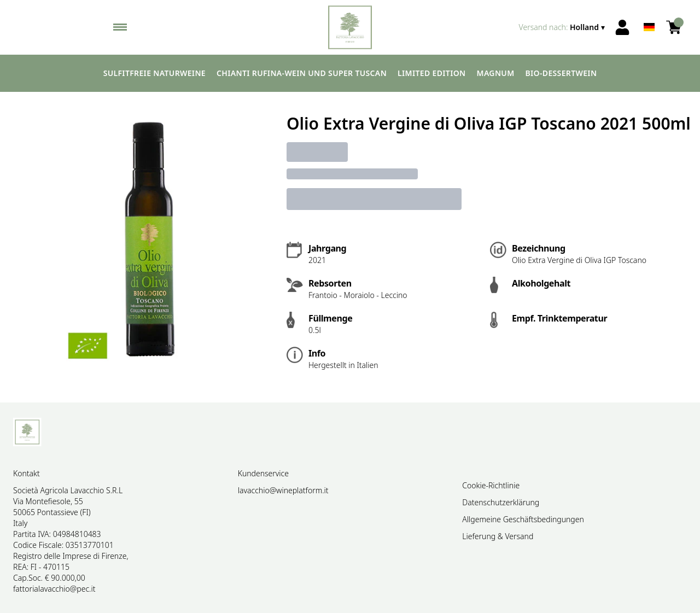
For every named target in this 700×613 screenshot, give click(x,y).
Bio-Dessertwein (561, 73)
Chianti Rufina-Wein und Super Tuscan (302, 73)
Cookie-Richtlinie (491, 485)
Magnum (496, 73)
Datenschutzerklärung (501, 502)
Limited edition (431, 73)
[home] (350, 27)
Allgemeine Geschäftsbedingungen (523, 519)
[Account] (622, 27)
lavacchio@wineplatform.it (283, 490)
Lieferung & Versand (498, 536)
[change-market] (563, 27)
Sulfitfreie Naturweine (154, 73)
